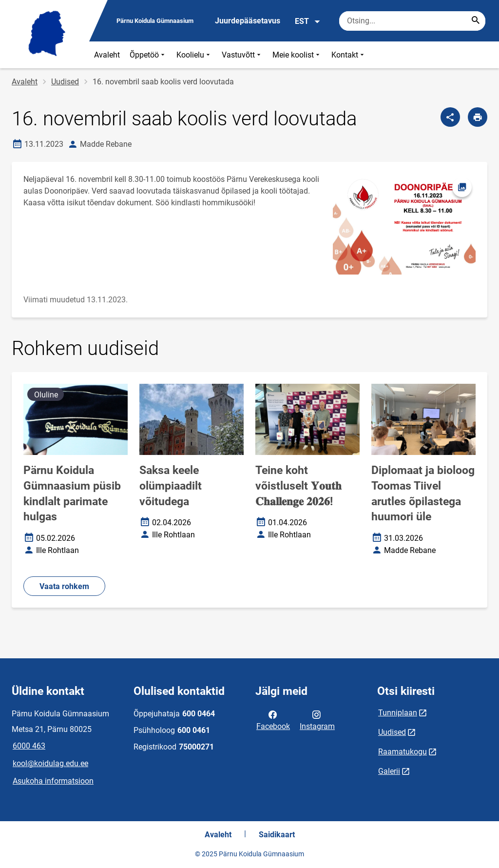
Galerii (389, 771)
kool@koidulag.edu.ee (50, 763)
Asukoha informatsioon (53, 781)
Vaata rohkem (64, 586)
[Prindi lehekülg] (478, 117)
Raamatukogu (403, 752)
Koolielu (194, 55)
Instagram (317, 720)
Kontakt (349, 55)
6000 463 (29, 746)
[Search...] (476, 21)
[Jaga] (450, 117)
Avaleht (107, 55)
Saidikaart (277, 835)
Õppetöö (148, 55)
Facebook (273, 720)
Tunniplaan (398, 713)
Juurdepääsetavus (248, 21)
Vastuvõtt (242, 55)
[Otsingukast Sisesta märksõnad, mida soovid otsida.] (412, 21)
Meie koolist (297, 55)
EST (308, 21)
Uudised (65, 82)
